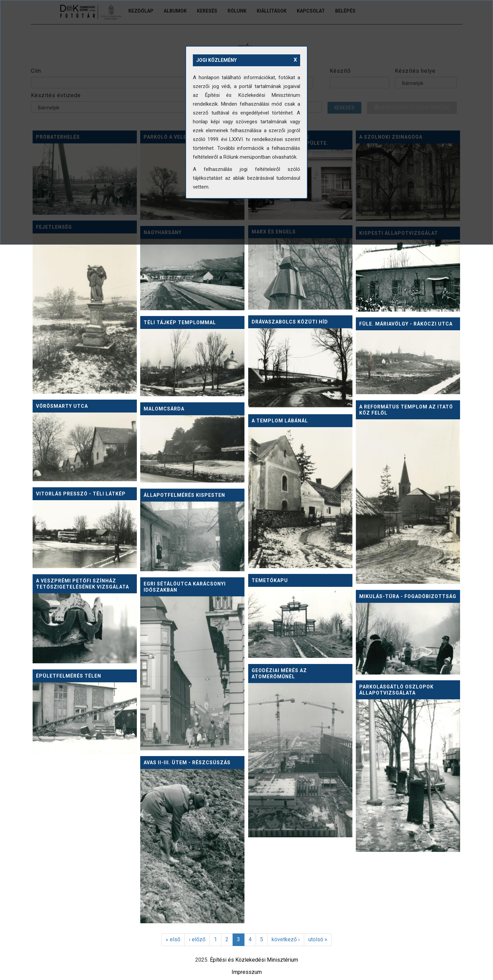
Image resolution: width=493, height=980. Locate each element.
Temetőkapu (270, 580)
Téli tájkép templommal (180, 322)
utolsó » (318, 939)
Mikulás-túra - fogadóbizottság (408, 596)
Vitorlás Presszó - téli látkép (81, 494)
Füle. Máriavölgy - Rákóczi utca (406, 324)
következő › (286, 939)
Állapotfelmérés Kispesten (184, 495)
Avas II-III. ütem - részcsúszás (187, 763)
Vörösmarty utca (62, 406)
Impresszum (247, 972)
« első (173, 939)
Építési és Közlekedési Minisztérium (254, 960)
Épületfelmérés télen (69, 676)
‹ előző (197, 939)
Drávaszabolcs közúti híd (290, 322)
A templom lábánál (280, 421)
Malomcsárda (164, 409)
